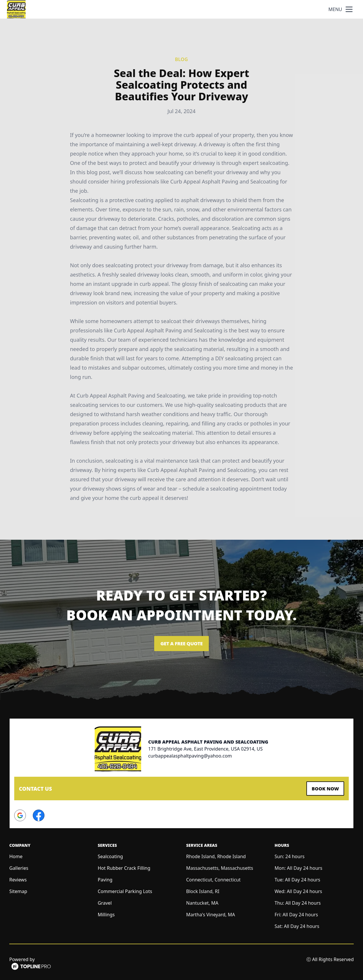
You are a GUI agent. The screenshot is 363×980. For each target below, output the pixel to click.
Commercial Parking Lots (125, 890)
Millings (106, 913)
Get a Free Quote (181, 644)
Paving (105, 878)
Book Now (323, 788)
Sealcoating (110, 855)
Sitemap (18, 890)
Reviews (18, 878)
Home (16, 855)
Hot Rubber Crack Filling (124, 867)
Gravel (105, 901)
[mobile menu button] (349, 9)
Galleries (19, 867)
